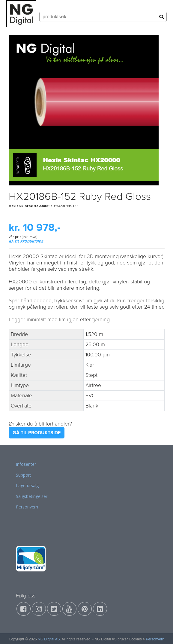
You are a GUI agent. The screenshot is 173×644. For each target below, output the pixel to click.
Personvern (27, 507)
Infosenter (26, 464)
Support (24, 475)
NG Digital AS (49, 639)
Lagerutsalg (27, 485)
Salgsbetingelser (32, 496)
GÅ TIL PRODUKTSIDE (26, 241)
